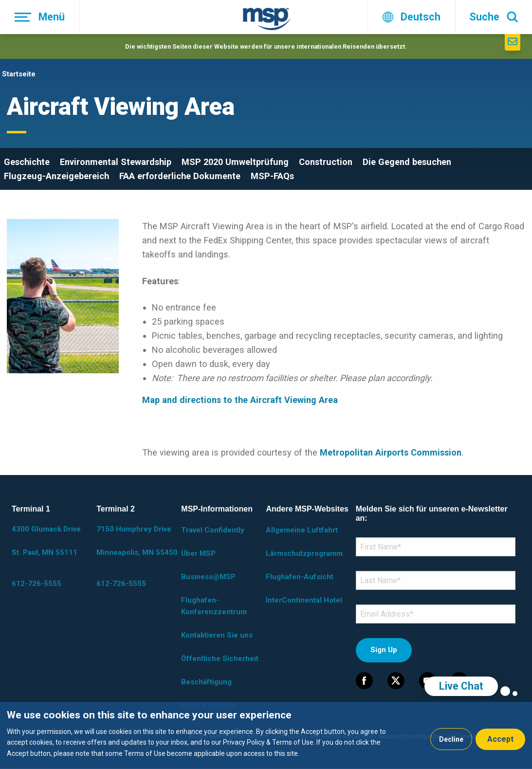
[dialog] (266, 735)
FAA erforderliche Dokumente (180, 176)
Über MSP (198, 553)
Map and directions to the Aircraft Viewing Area (240, 400)
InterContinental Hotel (304, 600)
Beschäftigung (206, 682)
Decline (451, 739)
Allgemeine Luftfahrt (302, 530)
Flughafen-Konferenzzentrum (214, 606)
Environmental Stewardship (116, 162)
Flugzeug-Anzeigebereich (56, 176)
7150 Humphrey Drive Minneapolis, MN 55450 (137, 541)
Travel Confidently (213, 530)
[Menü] (40, 17)
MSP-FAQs (272, 176)
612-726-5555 (37, 584)
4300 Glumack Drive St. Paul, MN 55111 (46, 541)
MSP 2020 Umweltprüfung (235, 162)
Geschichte (27, 162)
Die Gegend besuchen (407, 162)
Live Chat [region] (461, 686)
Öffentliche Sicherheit (220, 659)
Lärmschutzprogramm (304, 553)
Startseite (19, 74)
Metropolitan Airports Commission (391, 452)
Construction (326, 162)
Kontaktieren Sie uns (217, 635)
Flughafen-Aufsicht (300, 577)
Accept (500, 739)
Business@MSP (208, 577)
